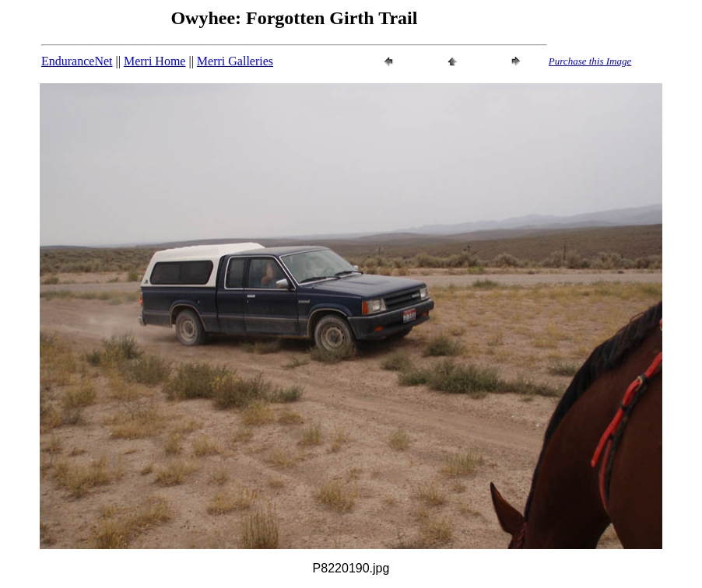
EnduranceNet (77, 61)
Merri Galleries (235, 61)
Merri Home (155, 61)
